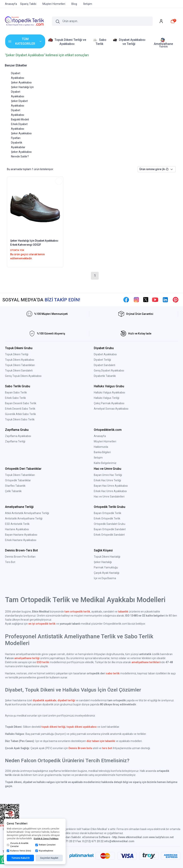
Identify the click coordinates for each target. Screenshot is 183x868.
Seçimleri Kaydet (49, 858)
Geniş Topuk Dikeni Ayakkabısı (23, 376)
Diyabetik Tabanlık (105, 376)
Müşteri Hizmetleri (105, 441)
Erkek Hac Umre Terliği (107, 480)
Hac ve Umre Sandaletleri (109, 497)
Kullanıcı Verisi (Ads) (19, 851)
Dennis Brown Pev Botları (20, 557)
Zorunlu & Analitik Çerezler (18, 845)
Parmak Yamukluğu (106, 567)
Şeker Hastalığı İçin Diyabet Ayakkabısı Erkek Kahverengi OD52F (34, 243)
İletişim (98, 458)
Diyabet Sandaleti (105, 365)
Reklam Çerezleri (45, 845)
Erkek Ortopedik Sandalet (109, 535)
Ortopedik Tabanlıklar (18, 480)
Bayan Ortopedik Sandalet (110, 529)
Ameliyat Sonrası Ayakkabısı (111, 409)
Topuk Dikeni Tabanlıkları (20, 365)
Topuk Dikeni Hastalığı (107, 557)
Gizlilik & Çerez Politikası (46, 839)
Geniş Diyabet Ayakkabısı (109, 371)
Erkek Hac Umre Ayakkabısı (110, 491)
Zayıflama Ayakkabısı (18, 436)
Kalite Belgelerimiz (105, 463)
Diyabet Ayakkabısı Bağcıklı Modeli (20, 115)
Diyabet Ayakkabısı (105, 354)
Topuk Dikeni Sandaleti (19, 371)
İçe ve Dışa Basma (105, 578)
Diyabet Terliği (102, 360)
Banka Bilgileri (102, 452)
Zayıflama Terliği (15, 441)
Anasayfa (100, 436)
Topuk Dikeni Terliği (17, 354)
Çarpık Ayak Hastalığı (107, 573)
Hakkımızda (101, 447)
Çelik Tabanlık (13, 491)
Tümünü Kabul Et (20, 858)
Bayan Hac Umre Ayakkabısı (111, 486)
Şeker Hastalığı (103, 562)
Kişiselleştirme (44, 851)
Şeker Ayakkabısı (21, 82)
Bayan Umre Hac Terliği (108, 475)
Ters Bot (10, 562)
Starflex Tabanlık (15, 486)
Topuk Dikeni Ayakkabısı (20, 360)
